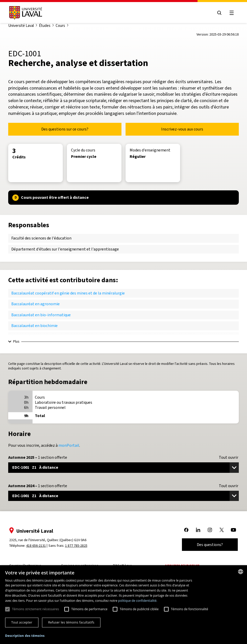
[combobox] (241, 572)
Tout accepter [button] (22, 622)
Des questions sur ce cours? (65, 129)
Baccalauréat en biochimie (34, 326)
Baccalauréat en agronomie (35, 304)
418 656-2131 (36, 546)
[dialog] (123, 605)
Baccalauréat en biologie (33, 337)
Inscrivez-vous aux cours (182, 129)
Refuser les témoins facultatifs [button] (71, 622)
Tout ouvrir (229, 457)
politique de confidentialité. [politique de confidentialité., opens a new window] (138, 601)
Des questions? (210, 545)
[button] (25, 636)
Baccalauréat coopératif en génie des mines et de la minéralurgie (68, 293)
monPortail (69, 445)
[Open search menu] (219, 13)
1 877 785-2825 (76, 546)
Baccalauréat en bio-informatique (41, 315)
